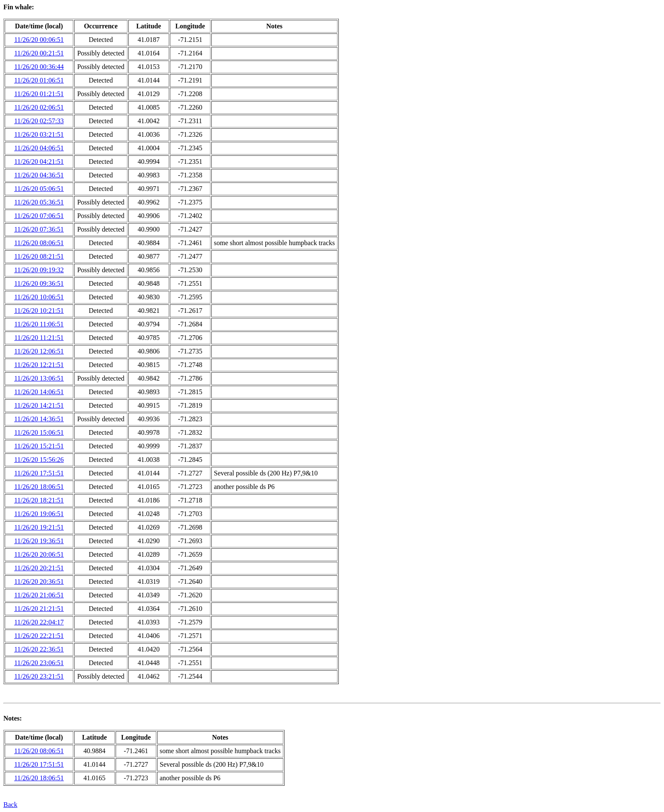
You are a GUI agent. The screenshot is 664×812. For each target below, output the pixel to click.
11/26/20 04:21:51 (39, 162)
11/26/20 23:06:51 (39, 663)
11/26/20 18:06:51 (39, 487)
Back (10, 805)
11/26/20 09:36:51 (39, 283)
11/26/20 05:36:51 (39, 202)
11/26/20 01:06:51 (39, 80)
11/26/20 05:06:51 (39, 189)
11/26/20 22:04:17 (39, 622)
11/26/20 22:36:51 (39, 649)
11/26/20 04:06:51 (39, 148)
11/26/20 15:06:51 (39, 432)
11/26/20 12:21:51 (39, 365)
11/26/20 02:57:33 (39, 121)
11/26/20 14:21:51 (39, 405)
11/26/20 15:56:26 (39, 460)
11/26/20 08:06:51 (39, 243)
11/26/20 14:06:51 (39, 392)
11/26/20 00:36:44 (39, 67)
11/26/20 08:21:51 (39, 256)
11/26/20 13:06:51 (39, 378)
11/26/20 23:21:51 (39, 676)
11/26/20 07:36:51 (39, 229)
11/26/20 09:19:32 (39, 270)
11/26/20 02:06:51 (39, 107)
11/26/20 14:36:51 (39, 419)
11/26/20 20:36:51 (39, 581)
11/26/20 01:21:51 (39, 94)
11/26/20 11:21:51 (39, 338)
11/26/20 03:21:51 (39, 134)
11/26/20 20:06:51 (39, 554)
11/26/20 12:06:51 (39, 351)
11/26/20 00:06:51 (39, 40)
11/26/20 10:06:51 (39, 297)
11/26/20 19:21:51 (39, 527)
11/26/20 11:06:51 (39, 324)
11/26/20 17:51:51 (39, 473)
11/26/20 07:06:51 (39, 216)
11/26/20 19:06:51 (39, 514)
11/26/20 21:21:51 (39, 609)
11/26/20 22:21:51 (39, 636)
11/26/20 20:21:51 (39, 568)
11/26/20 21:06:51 (39, 595)
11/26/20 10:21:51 (39, 311)
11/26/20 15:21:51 (39, 446)
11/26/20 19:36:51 (39, 541)
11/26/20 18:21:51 (39, 500)
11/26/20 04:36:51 (39, 175)
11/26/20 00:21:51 (39, 53)
